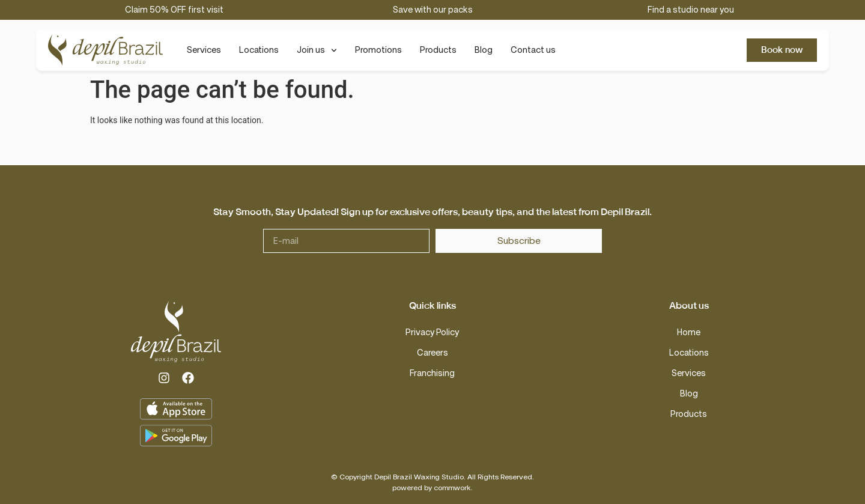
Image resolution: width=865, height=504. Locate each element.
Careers (432, 353)
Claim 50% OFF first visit (174, 10)
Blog (484, 50)
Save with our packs (433, 10)
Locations (259, 50)
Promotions (378, 50)
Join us (317, 50)
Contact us (533, 50)
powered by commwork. (432, 488)
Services (204, 50)
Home (689, 332)
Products (438, 50)
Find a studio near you (691, 10)
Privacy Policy (432, 332)
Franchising (432, 373)
